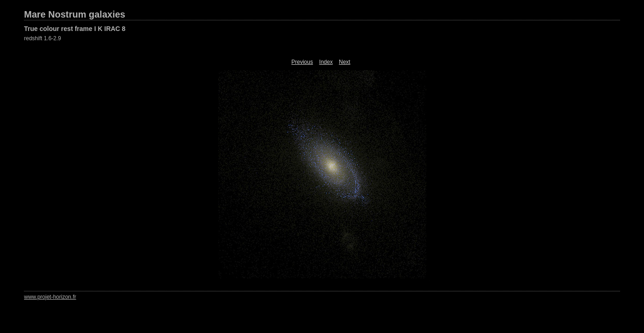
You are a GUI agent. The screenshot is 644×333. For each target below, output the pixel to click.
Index (326, 62)
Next (345, 62)
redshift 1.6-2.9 (43, 38)
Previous (302, 62)
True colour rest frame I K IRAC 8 (75, 29)
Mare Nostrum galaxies (75, 14)
